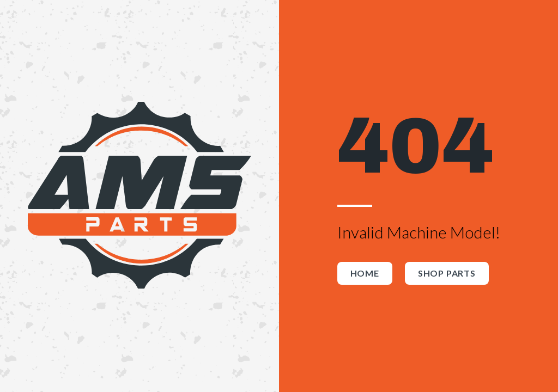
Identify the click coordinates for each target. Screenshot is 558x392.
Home (365, 273)
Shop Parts (447, 273)
